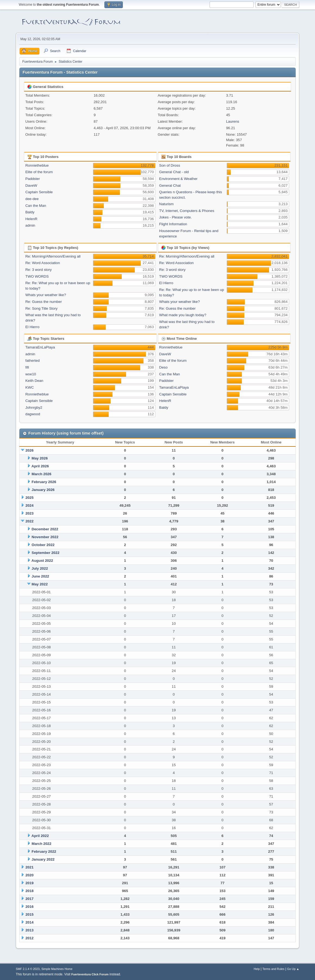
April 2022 (40, 836)
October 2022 (43, 545)
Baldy (30, 212)
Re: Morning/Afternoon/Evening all (53, 256)
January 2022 (43, 859)
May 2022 (40, 584)
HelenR (31, 219)
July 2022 (40, 568)
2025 (30, 498)
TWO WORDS (37, 276)
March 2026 (41, 474)
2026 (30, 450)
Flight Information (173, 224)
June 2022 (40, 576)
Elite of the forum (39, 172)
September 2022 (45, 553)
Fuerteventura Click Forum (90, 974)
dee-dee (32, 199)
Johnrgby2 (34, 407)
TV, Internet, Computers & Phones (187, 211)
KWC (29, 387)
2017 (30, 899)
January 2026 (43, 490)
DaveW (31, 185)
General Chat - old (174, 172)
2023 (30, 513)
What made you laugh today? (183, 315)
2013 (30, 930)
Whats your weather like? (46, 295)
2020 (30, 875)
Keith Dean (34, 381)
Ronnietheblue (37, 165)
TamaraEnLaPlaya (40, 347)
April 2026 (40, 466)
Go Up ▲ (293, 969)
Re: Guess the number (43, 302)
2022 (30, 521)
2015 (30, 914)
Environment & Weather (178, 179)
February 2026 (44, 482)
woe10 (31, 374)
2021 (30, 867)
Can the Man (36, 206)
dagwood (33, 414)
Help (257, 969)
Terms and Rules (274, 969)
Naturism (166, 204)
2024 (30, 505)
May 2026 (40, 458)
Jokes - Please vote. (176, 217)
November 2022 (45, 537)
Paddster (32, 179)
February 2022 (44, 851)
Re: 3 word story (38, 270)
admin (30, 225)
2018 (30, 891)
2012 (30, 938)
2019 (30, 883)
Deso (163, 367)
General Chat (170, 185)
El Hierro (32, 327)
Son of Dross (170, 165)
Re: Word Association (43, 263)
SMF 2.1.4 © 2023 (28, 969)
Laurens (233, 121)
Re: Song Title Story (41, 308)
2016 (30, 907)
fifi (27, 367)
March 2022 (41, 844)
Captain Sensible (39, 192)
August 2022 (42, 561)
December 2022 (45, 529)
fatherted (32, 361)
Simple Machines (52, 969)
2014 (30, 922)
